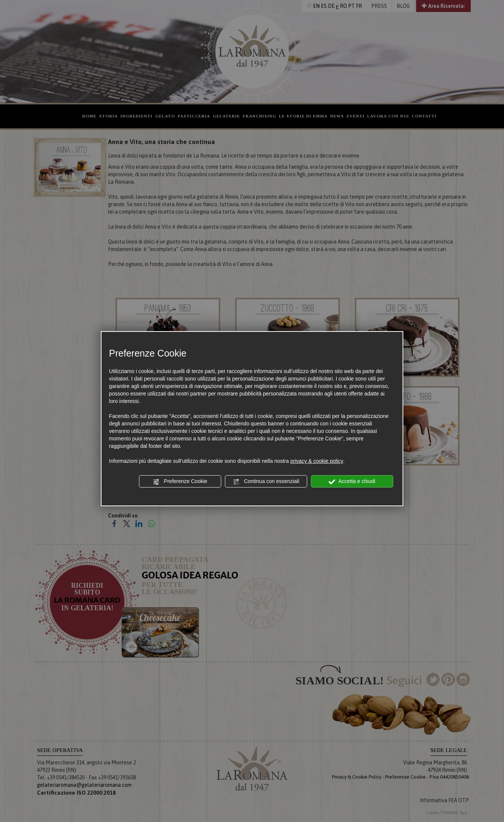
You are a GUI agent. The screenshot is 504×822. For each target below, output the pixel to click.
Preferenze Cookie (180, 482)
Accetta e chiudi (352, 482)
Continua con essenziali (266, 482)
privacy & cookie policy (317, 461)
